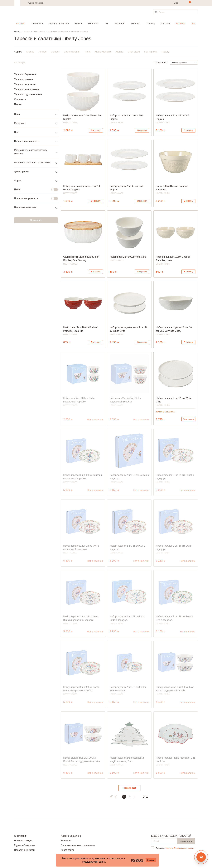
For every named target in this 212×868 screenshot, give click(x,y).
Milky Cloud (134, 52)
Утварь (78, 23)
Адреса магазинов (36, 3)
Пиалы (18, 104)
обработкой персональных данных (180, 848)
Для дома (165, 23)
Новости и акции (23, 841)
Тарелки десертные (25, 84)
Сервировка (37, 23)
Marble (119, 52)
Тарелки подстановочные (28, 94)
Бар (107, 23)
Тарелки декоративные (27, 89)
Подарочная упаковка (34, 199)
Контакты (66, 841)
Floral (87, 52)
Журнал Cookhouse (25, 845)
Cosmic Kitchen (72, 52)
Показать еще (129, 788)
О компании (21, 836)
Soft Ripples (150, 52)
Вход (176, 3)
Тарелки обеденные (25, 74)
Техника (151, 23)
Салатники (20, 99)
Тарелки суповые (23, 79)
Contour (55, 52)
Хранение (135, 23)
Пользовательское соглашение (78, 845)
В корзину (96, 130)
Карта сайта (67, 850)
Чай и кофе (93, 23)
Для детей (120, 23)
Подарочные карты (25, 850)
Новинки (181, 23)
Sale (193, 23)
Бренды (20, 23)
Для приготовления (59, 23)
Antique (30, 52)
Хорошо (151, 860)
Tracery (165, 52)
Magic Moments (103, 52)
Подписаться (186, 841)
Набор (34, 190)
